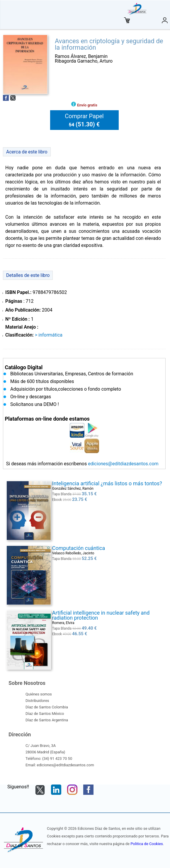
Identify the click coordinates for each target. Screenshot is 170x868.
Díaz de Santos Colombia (47, 707)
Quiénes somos (39, 694)
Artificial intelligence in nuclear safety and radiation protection (101, 615)
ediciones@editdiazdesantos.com (123, 464)
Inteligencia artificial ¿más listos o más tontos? (107, 483)
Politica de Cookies (147, 844)
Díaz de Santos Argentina (47, 720)
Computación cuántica (79, 548)
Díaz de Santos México (45, 714)
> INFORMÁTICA (49, 335)
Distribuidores (37, 701)
